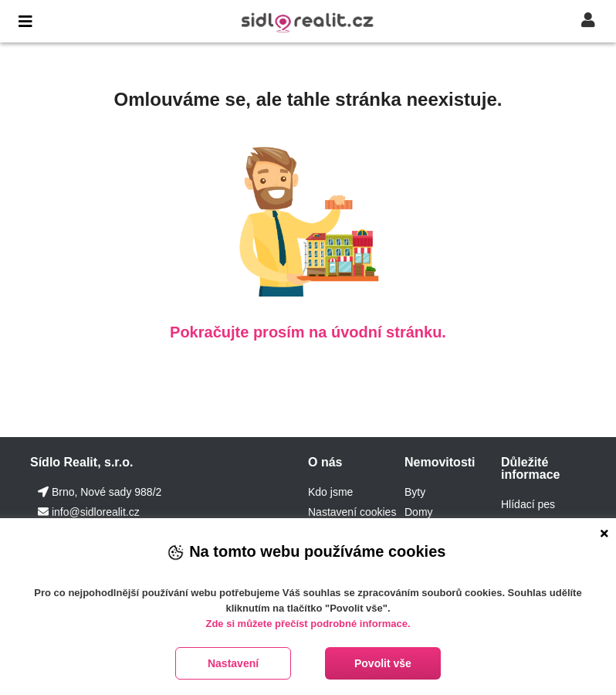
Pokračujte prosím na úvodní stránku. (308, 332)
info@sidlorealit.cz (96, 512)
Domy (419, 512)
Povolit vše (383, 663)
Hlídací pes (528, 504)
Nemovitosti (440, 462)
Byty (415, 492)
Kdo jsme (330, 492)
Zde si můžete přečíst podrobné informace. (308, 624)
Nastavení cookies (352, 512)
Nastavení (233, 663)
